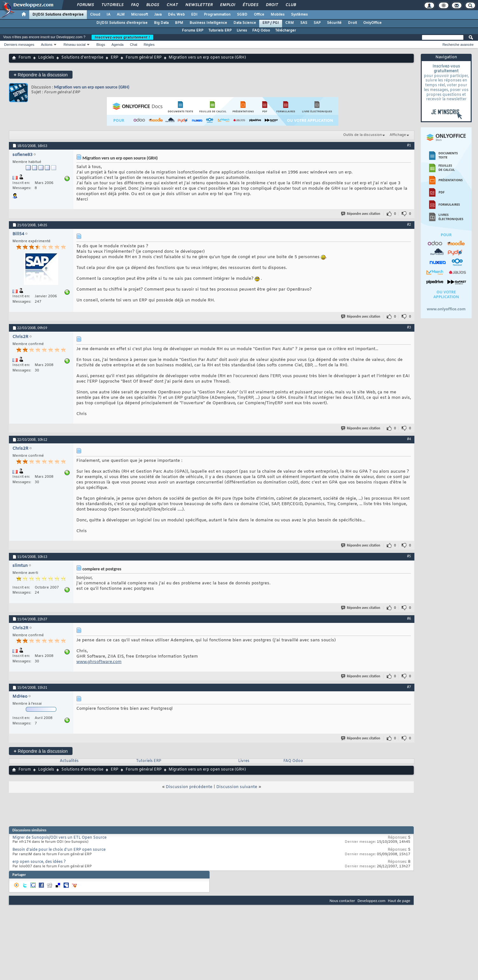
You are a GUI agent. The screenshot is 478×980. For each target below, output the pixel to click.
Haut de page (399, 901)
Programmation (217, 15)
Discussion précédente (189, 787)
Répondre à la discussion (41, 75)
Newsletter (199, 5)
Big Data (161, 23)
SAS (304, 23)
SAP (317, 23)
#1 (409, 145)
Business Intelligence (208, 23)
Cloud (95, 15)
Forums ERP (193, 31)
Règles (149, 45)
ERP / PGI (271, 23)
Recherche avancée (458, 45)
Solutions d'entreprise (82, 58)
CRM (290, 23)
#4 (409, 439)
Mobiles (278, 15)
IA (108, 15)
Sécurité (334, 23)
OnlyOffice (372, 23)
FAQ (135, 5)
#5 (409, 556)
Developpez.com (371, 901)
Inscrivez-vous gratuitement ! (122, 37)
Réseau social (75, 45)
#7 (409, 687)
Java (158, 15)
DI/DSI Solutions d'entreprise (58, 15)
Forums (85, 5)
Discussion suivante (237, 787)
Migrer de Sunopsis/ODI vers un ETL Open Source (59, 838)
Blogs (152, 5)
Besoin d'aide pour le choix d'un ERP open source (59, 850)
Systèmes (299, 15)
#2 (409, 224)
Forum (25, 58)
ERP (114, 58)
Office (259, 15)
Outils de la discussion (363, 135)
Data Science (245, 23)
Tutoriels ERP (220, 31)
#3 (409, 327)
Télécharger (286, 31)
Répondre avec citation (361, 214)
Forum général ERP (144, 58)
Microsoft (139, 15)
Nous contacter (342, 901)
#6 (409, 618)
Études (250, 5)
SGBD (242, 15)
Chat (172, 5)
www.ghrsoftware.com (99, 662)
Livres (242, 31)
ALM (121, 15)
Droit (272, 5)
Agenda (117, 45)
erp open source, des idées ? (39, 862)
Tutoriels (112, 5)
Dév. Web (176, 15)
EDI (194, 15)
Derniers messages (19, 45)
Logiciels (46, 58)
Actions (47, 45)
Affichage (398, 135)
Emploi (227, 5)
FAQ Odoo (261, 31)
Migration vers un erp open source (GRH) (92, 87)
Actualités (69, 761)
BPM (179, 23)
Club (290, 5)
